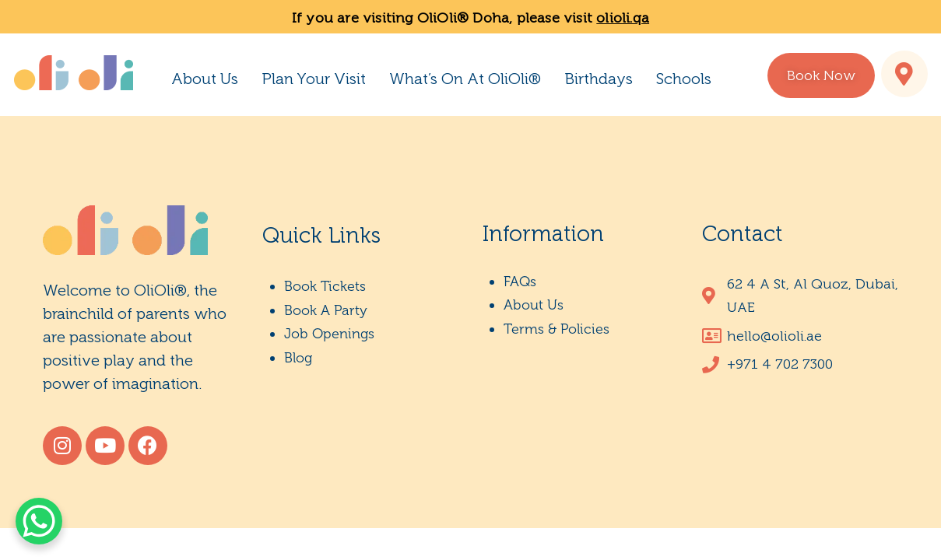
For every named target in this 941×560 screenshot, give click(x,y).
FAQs (520, 282)
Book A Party (326, 310)
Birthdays (599, 79)
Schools (684, 79)
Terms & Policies (557, 329)
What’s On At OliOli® (465, 79)
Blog (298, 358)
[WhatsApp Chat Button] (39, 521)
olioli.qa (623, 18)
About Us (205, 79)
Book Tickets (325, 286)
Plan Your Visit (314, 79)
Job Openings (329, 334)
